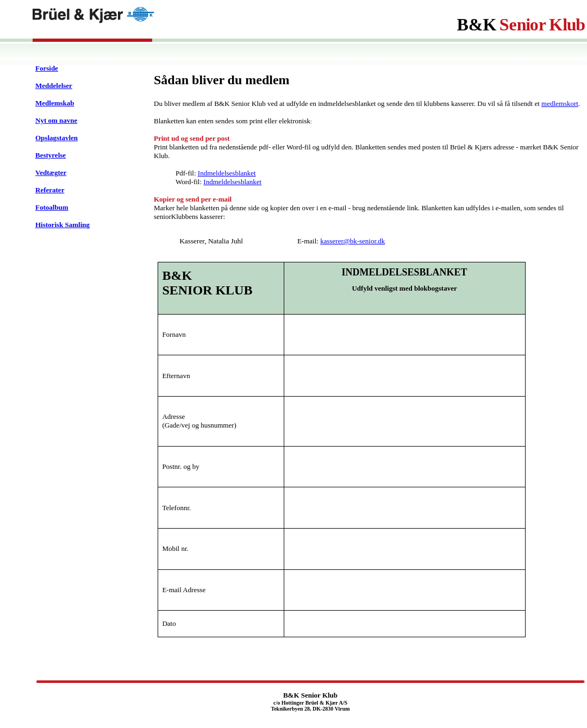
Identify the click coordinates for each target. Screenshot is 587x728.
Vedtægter (51, 172)
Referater (50, 190)
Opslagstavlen (57, 138)
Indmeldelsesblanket (227, 173)
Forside (47, 68)
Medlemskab (55, 103)
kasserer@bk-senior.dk (352, 241)
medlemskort (560, 103)
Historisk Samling (63, 225)
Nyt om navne (56, 120)
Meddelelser (54, 86)
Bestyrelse (51, 155)
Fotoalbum (52, 207)
